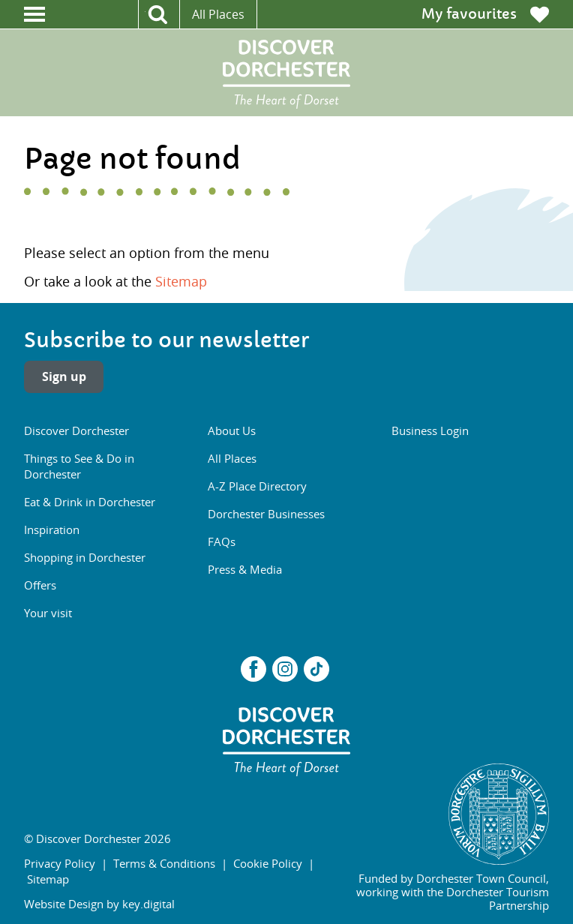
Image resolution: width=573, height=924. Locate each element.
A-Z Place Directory (257, 486)
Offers (40, 585)
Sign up (64, 376)
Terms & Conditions (164, 863)
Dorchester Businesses (266, 514)
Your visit (48, 613)
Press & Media (245, 569)
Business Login (430, 430)
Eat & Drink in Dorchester (90, 502)
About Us (232, 430)
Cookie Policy (268, 863)
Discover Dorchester (76, 430)
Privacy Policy (60, 863)
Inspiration (52, 529)
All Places (218, 14)
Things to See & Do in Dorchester (79, 466)
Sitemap (181, 281)
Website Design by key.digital (99, 904)
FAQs (222, 541)
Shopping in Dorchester (85, 557)
